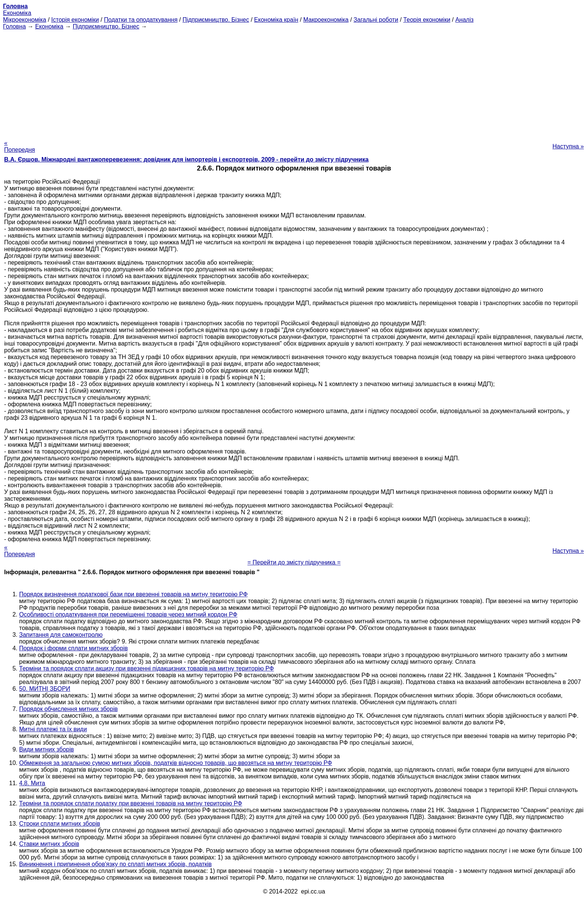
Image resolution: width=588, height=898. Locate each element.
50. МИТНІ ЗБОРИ (45, 689)
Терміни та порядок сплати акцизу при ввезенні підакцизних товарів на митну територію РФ (146, 668)
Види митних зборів (46, 749)
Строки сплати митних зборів (60, 824)
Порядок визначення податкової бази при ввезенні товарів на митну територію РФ (133, 594)
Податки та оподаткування (141, 20)
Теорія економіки (427, 20)
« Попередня (19, 146)
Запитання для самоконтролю (61, 635)
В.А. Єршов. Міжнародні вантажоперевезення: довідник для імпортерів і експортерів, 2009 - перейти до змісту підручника (186, 159)
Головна (14, 26)
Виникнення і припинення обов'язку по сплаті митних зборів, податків (115, 864)
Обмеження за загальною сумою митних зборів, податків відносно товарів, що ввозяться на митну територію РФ (175, 763)
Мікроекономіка (25, 20)
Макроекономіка (326, 20)
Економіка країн (276, 20)
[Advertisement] (294, 82)
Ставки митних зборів (49, 844)
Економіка (17, 13)
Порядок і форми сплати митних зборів (73, 648)
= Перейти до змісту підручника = (294, 562)
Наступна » (568, 146)
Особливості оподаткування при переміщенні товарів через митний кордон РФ (128, 614)
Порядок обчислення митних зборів (68, 709)
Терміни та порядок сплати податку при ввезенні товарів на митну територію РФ (131, 803)
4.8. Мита (32, 783)
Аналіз (464, 20)
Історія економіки (75, 20)
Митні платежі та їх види (53, 729)
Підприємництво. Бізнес (216, 20)
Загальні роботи (376, 20)
